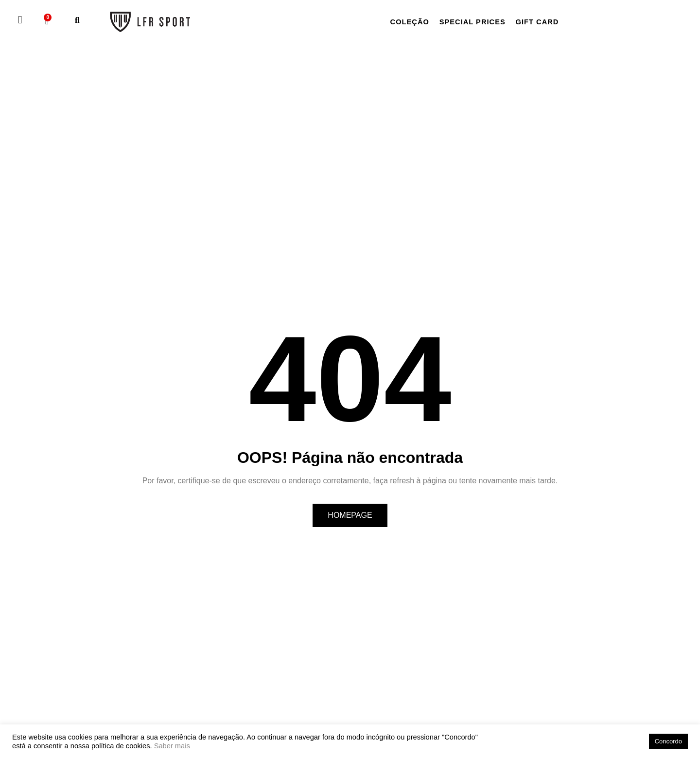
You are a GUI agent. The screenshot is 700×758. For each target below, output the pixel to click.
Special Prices (479, 22)
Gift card (549, 22)
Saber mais (172, 746)
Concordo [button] (668, 741)
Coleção (411, 22)
